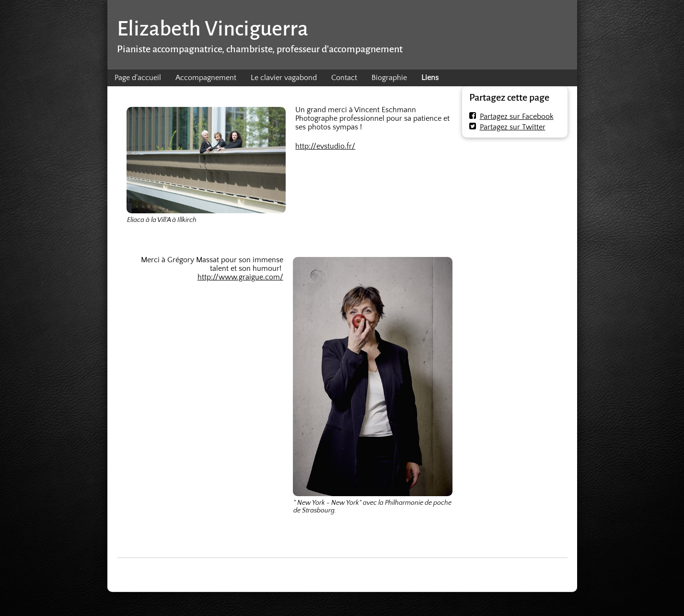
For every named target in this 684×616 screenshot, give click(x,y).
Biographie (389, 78)
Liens (430, 78)
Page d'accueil (138, 78)
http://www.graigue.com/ (240, 277)
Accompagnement (206, 78)
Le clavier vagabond (284, 78)
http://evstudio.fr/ (325, 146)
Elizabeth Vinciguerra (213, 29)
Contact (344, 78)
